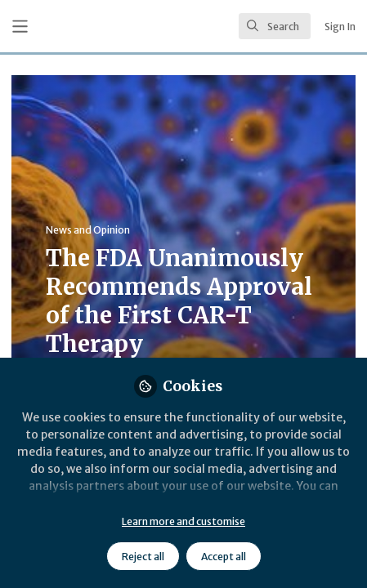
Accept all (224, 557)
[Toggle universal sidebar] (20, 27)
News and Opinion (88, 230)
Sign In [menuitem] (340, 27)
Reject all (143, 557)
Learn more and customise (183, 521)
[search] (275, 26)
